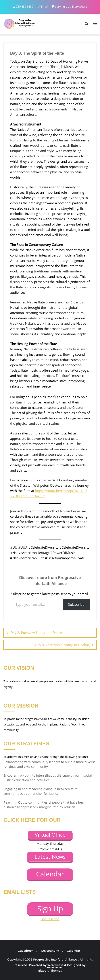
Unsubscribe (50, 919)
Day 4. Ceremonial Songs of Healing (62, 645)
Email (43, 6)
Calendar (73, 951)
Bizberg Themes (50, 970)
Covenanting (50, 951)
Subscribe (76, 604)
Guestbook (26, 951)
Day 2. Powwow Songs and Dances (37, 633)
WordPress (55, 965)
